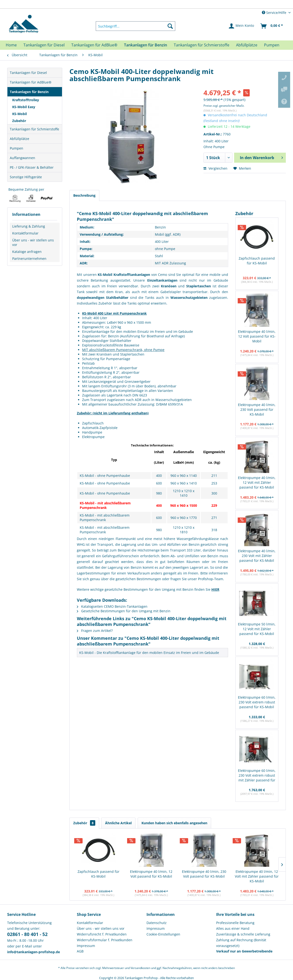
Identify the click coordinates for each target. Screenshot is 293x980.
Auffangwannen (23, 158)
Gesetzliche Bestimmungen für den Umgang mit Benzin (124, 611)
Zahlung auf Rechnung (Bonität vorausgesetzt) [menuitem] (241, 943)
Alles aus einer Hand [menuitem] (233, 928)
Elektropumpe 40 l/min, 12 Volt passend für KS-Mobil (257, 336)
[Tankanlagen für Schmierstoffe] (202, 45)
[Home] (11, 45)
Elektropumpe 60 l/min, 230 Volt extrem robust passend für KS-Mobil (257, 702)
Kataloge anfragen (27, 252)
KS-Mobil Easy (24, 107)
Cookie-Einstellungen (163, 934)
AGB (80, 951)
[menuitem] (135, 26)
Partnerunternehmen (29, 259)
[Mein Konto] (242, 26)
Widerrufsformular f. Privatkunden (105, 940)
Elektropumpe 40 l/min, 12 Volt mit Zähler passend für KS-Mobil (257, 482)
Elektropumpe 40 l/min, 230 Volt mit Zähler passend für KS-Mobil (257, 556)
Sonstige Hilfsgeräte (26, 177)
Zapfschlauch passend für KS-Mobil (257, 261)
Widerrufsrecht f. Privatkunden (102, 934)
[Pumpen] (272, 45)
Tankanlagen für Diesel (28, 73)
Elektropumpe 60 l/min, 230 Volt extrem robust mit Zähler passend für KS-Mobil (257, 776)
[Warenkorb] (272, 26)
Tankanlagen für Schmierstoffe (34, 129)
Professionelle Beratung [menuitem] (235, 923)
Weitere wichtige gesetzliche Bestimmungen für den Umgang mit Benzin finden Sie (148, 589)
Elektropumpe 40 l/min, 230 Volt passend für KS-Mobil (257, 409)
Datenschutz (157, 923)
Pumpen (17, 148)
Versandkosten (140, 968)
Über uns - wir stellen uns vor (33, 242)
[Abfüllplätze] (247, 45)
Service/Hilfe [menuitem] (275, 13)
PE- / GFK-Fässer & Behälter (32, 167)
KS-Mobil (20, 114)
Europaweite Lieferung (138, 5)
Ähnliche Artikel (118, 823)
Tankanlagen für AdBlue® (31, 82)
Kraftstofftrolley (26, 100)
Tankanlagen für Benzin (29, 92)
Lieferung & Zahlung (29, 226)
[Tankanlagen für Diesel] (44, 45)
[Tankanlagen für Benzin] (146, 45)
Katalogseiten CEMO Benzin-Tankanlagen (112, 606)
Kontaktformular (25, 233)
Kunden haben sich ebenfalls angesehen (174, 823)
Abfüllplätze (20, 139)
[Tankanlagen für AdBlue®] (94, 45)
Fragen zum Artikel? (95, 631)
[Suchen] (170, 26)
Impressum (86, 946)
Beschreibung (84, 195)
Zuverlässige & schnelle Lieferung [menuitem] (243, 934)
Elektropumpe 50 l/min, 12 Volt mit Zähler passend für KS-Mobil (257, 629)
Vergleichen (215, 168)
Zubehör (19, 121)
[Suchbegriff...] (135, 26)
